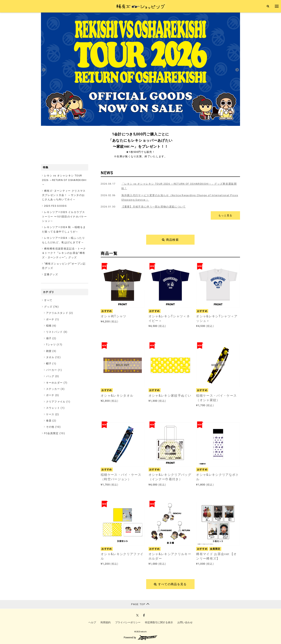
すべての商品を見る (170, 584)
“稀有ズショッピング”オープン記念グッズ (64, 266)
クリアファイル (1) (58, 402)
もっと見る (225, 215)
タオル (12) (53, 357)
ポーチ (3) (53, 395)
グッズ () (52, 307)
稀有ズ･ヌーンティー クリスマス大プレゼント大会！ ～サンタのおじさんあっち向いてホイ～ (64, 195)
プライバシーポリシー (128, 622)
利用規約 (106, 622)
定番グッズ (51, 274)
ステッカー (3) (55, 389)
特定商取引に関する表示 (159, 622)
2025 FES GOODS (55, 206)
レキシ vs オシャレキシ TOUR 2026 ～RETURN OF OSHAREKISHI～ (64, 180)
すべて (48, 300)
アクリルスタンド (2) (60, 313)
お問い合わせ (185, 622)
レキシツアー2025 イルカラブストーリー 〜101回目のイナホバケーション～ (64, 216)
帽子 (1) (51, 364)
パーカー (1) (54, 370)
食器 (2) (51, 421)
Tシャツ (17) (54, 345)
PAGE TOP (140, 604)
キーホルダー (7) (57, 383)
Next (237, 70)
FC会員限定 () (55, 433)
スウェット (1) (55, 408)
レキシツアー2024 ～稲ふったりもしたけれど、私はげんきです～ (63, 240)
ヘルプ (92, 622)
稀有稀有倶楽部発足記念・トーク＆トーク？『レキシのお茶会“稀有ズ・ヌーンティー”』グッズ (64, 253)
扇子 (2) (51, 338)
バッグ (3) (53, 376)
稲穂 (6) (51, 326)
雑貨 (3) (51, 351)
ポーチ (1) (53, 319)
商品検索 (170, 240)
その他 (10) (53, 427)
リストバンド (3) (57, 332)
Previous (44, 70)
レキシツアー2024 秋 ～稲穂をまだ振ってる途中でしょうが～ (64, 229)
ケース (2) (53, 414)
